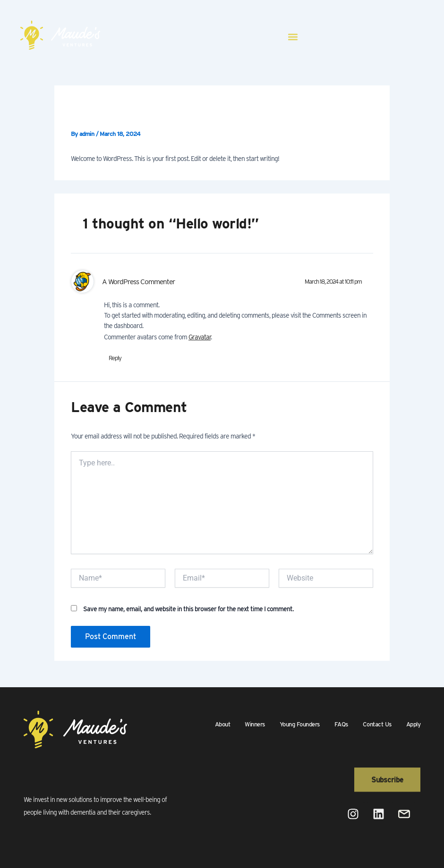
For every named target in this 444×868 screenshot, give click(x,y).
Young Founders (300, 724)
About (223, 724)
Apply (414, 724)
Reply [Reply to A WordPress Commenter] (115, 358)
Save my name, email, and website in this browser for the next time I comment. (188, 609)
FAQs (341, 724)
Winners (255, 724)
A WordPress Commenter (138, 282)
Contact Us (377, 724)
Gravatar (200, 337)
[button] (293, 37)
